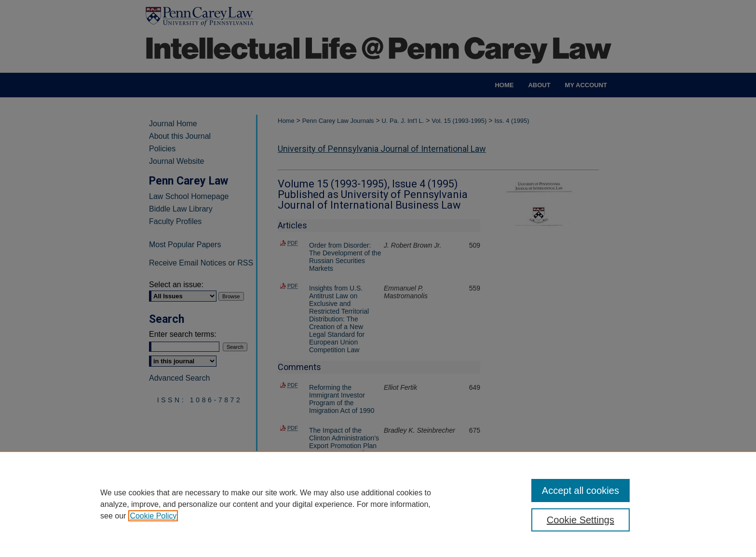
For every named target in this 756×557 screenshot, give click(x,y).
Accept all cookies (580, 491)
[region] (378, 504)
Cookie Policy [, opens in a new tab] (153, 516)
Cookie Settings (580, 520)
